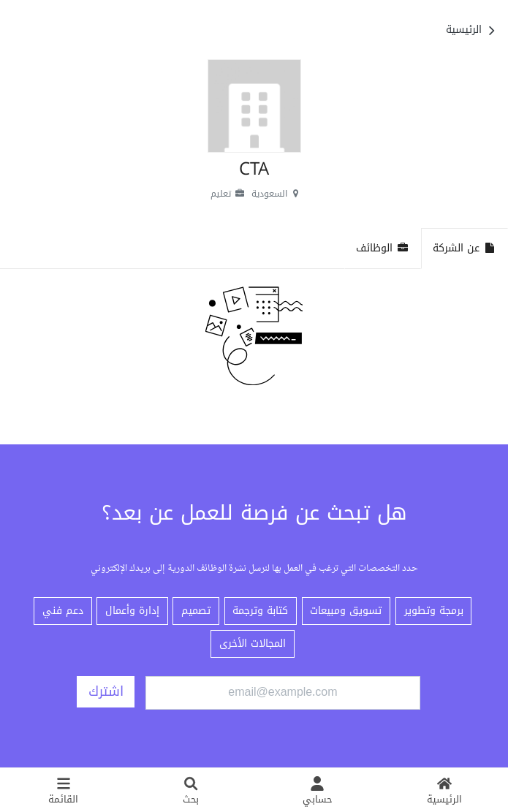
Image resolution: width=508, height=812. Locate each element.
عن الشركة (465, 248)
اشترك (106, 691)
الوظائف (383, 248)
